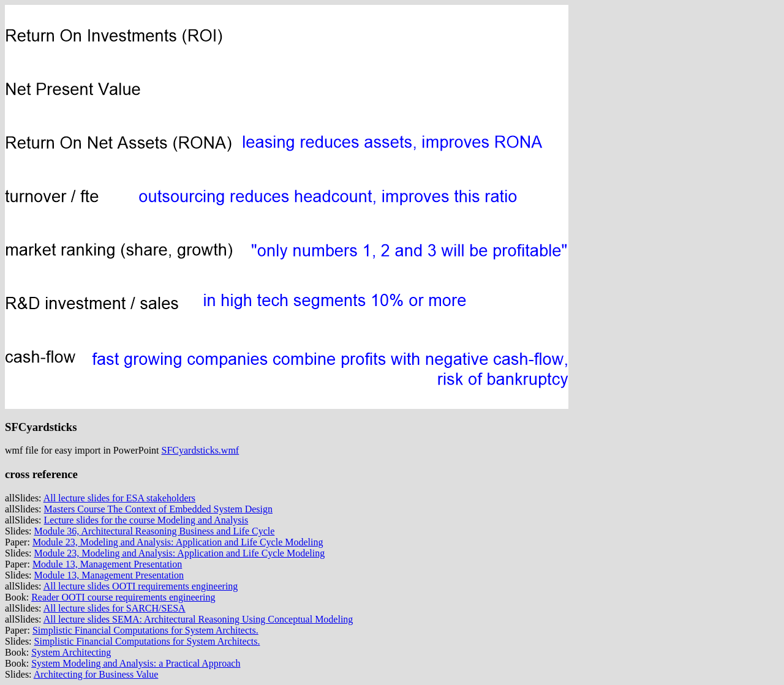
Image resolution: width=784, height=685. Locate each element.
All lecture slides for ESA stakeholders (119, 498)
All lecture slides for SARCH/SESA (115, 608)
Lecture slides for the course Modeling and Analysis (146, 520)
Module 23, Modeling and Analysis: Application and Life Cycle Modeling (178, 542)
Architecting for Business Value (96, 674)
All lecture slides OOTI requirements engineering (141, 586)
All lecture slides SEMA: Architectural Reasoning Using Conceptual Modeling (198, 619)
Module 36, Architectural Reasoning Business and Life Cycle (155, 531)
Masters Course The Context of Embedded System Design (158, 509)
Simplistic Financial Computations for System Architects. (145, 630)
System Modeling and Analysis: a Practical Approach (136, 663)
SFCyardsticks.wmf (201, 450)
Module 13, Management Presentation (107, 564)
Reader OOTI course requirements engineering (123, 597)
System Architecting (71, 652)
